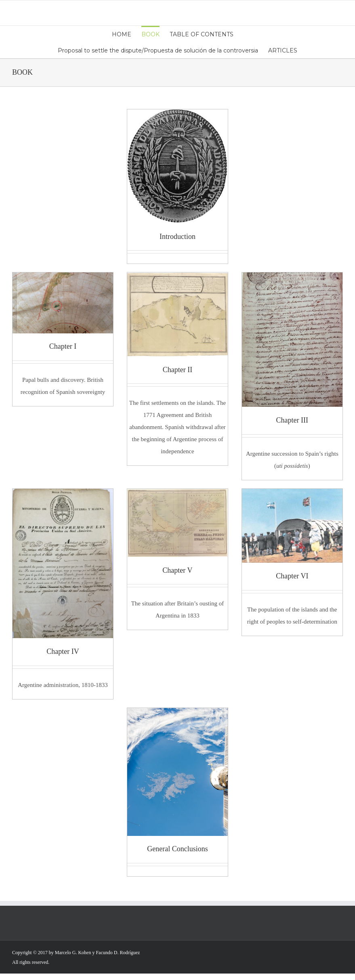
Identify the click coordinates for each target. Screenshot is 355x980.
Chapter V (177, 570)
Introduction (177, 237)
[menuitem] (127, 34)
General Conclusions (177, 849)
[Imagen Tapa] (177, 115)
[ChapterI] (63, 279)
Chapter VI (292, 576)
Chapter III (292, 420)
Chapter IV (63, 651)
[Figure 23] (177, 495)
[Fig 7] (292, 279)
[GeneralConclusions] (177, 714)
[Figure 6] (177, 279)
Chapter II (177, 370)
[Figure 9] (63, 495)
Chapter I (63, 346)
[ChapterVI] (292, 495)
